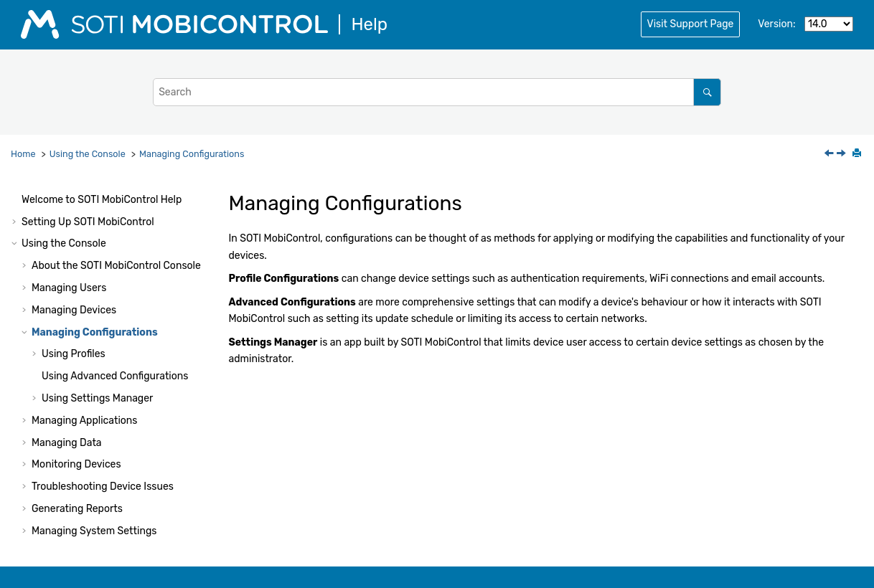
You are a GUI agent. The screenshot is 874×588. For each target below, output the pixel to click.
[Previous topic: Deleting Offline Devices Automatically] (830, 155)
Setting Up (88, 222)
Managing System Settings (94, 531)
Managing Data (67, 443)
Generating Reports (77, 509)
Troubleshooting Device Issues (103, 487)
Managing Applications (84, 421)
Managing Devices (74, 310)
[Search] (707, 92)
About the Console (116, 266)
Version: (776, 24)
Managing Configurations (192, 154)
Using (97, 398)
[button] (16, 200)
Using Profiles (74, 354)
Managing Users (69, 288)
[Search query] (437, 92)
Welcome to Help (102, 200)
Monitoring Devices (76, 464)
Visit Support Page (691, 24)
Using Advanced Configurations (115, 376)
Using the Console (88, 154)
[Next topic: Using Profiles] (842, 155)
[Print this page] (858, 154)
